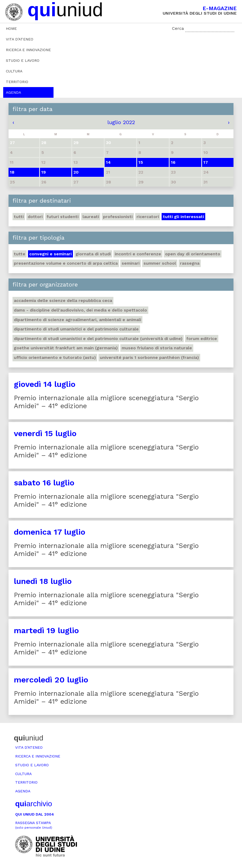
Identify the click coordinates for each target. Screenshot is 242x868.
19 (44, 172)
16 (173, 162)
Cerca (178, 28)
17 (206, 162)
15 (141, 162)
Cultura (14, 71)
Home (11, 28)
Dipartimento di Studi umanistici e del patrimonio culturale (76, 329)
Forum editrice (202, 339)
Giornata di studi (93, 254)
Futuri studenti (63, 217)
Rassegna (190, 263)
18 (12, 172)
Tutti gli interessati (183, 217)
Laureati (91, 217)
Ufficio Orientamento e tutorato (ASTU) (55, 357)
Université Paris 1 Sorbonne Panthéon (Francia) (149, 357)
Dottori (35, 217)
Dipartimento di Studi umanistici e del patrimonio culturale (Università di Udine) (98, 339)
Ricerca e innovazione (28, 50)
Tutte (20, 254)
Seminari (131, 263)
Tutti (19, 217)
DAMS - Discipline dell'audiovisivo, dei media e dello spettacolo (80, 310)
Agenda (13, 92)
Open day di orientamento (193, 254)
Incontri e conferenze (138, 254)
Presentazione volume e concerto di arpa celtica (66, 263)
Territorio (17, 82)
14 (108, 162)
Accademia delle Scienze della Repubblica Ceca (63, 300)
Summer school (160, 263)
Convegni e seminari (50, 254)
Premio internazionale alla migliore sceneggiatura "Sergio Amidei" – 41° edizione (106, 402)
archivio (34, 804)
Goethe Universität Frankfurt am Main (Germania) (66, 348)
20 (76, 172)
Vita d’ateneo (20, 39)
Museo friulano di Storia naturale (157, 348)
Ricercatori (148, 217)
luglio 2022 (121, 122)
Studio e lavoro (23, 60)
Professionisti (118, 217)
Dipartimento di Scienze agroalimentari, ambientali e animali (77, 320)
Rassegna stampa (34, 825)
